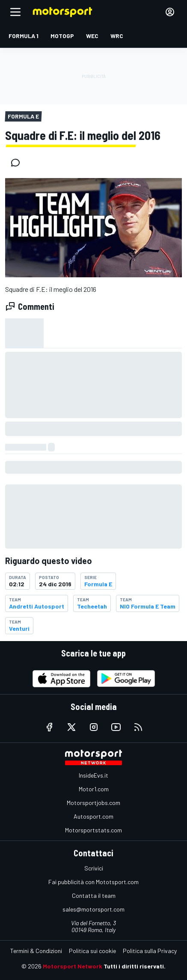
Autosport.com (93, 816)
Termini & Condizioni (36, 951)
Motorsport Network (73, 966)
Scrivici (94, 868)
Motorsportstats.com (93, 830)
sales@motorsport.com (93, 909)
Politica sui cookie (92, 951)
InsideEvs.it (93, 775)
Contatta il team (94, 895)
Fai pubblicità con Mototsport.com (93, 882)
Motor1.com (94, 789)
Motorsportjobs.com (93, 803)
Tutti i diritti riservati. (135, 966)
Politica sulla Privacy (150, 951)
